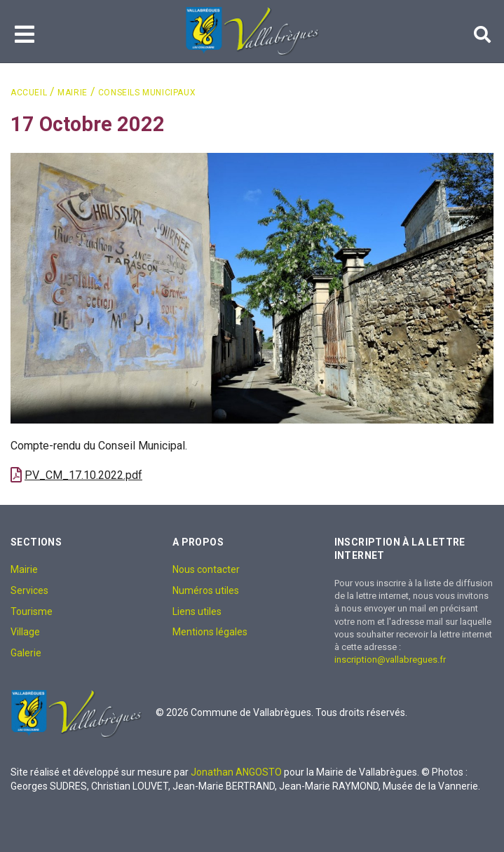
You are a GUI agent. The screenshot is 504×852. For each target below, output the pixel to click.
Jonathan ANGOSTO (236, 772)
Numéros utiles (206, 590)
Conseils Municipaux (147, 93)
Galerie (26, 653)
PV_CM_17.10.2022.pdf (83, 475)
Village (25, 632)
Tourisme (32, 611)
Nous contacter (206, 569)
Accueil (29, 93)
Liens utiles (197, 611)
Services (29, 590)
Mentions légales (210, 632)
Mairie (73, 93)
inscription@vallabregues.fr (390, 660)
